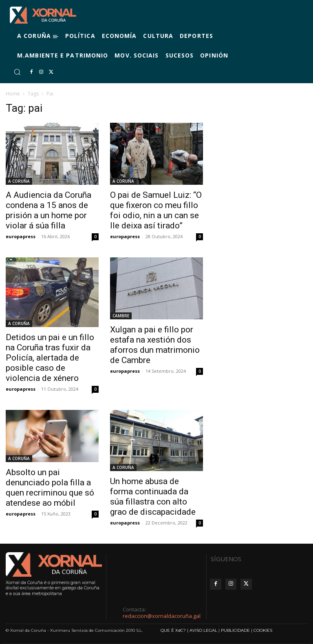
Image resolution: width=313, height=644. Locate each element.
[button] (17, 72)
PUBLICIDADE (235, 630)
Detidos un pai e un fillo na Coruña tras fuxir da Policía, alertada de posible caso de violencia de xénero (50, 358)
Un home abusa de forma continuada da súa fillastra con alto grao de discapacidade (153, 497)
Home (13, 94)
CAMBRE (121, 316)
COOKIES (263, 630)
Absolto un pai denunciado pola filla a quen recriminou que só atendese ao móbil (50, 488)
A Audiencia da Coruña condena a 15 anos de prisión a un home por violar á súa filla (48, 210)
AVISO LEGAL (203, 630)
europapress (21, 236)
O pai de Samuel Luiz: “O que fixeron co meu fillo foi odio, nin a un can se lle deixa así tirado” (156, 210)
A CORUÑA (19, 181)
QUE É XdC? (173, 630)
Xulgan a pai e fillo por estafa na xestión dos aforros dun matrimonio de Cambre (155, 345)
